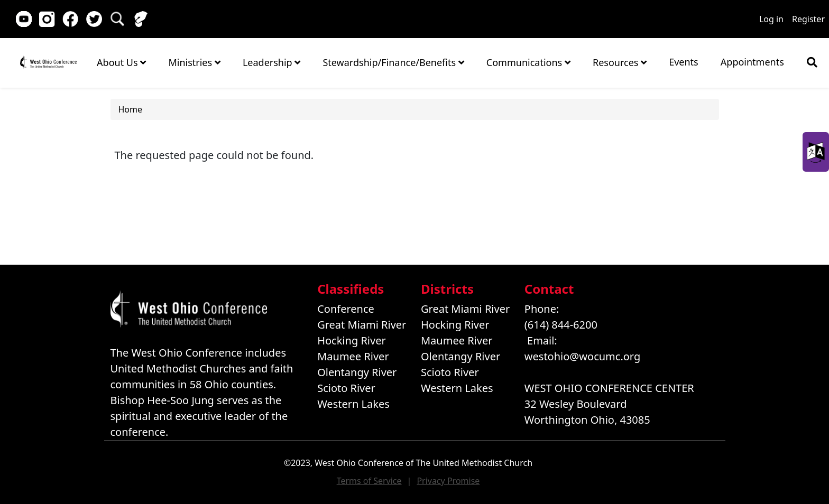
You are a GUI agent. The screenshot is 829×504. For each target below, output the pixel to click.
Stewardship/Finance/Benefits (393, 62)
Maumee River (353, 356)
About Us (121, 62)
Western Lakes (353, 404)
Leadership (271, 62)
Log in (771, 19)
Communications (528, 62)
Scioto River (346, 388)
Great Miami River (362, 325)
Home (48, 62)
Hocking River (352, 340)
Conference (346, 309)
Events (684, 62)
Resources (620, 62)
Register (808, 19)
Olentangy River (357, 372)
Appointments (752, 62)
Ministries (194, 62)
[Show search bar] (812, 62)
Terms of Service (369, 481)
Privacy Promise (448, 481)
